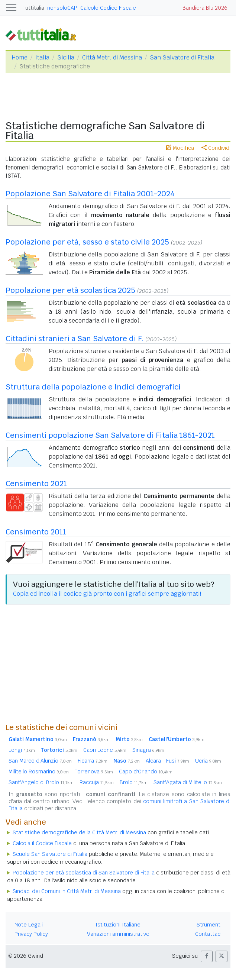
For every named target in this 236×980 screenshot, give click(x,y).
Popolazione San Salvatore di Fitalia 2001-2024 (90, 194)
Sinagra (148, 750)
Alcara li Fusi (167, 761)
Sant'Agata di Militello (188, 782)
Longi (22, 750)
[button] (207, 956)
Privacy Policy (31, 934)
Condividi (216, 148)
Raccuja (97, 782)
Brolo (134, 782)
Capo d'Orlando (146, 772)
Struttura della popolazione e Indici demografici (93, 387)
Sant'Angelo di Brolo (41, 782)
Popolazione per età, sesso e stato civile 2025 (87, 242)
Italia (42, 57)
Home (20, 57)
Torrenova (94, 772)
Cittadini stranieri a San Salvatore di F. (75, 339)
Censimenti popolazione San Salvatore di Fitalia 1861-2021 (110, 435)
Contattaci (208, 934)
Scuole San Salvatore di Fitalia (50, 854)
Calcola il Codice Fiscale (42, 843)
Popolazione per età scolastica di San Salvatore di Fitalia (84, 873)
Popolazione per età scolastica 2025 (70, 290)
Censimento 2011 (36, 532)
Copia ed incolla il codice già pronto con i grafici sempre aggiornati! (107, 594)
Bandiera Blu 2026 (205, 8)
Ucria (208, 761)
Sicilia (66, 57)
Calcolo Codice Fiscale (108, 8)
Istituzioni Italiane (118, 925)
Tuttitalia (33, 8)
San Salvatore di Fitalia (182, 57)
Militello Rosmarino (39, 772)
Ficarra (93, 761)
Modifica (180, 148)
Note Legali (29, 925)
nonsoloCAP (62, 8)
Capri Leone (105, 750)
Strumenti (209, 925)
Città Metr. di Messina (112, 57)
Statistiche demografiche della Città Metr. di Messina (79, 832)
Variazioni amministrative (118, 934)
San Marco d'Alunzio (40, 761)
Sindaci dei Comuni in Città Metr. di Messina (67, 891)
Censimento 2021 (36, 483)
